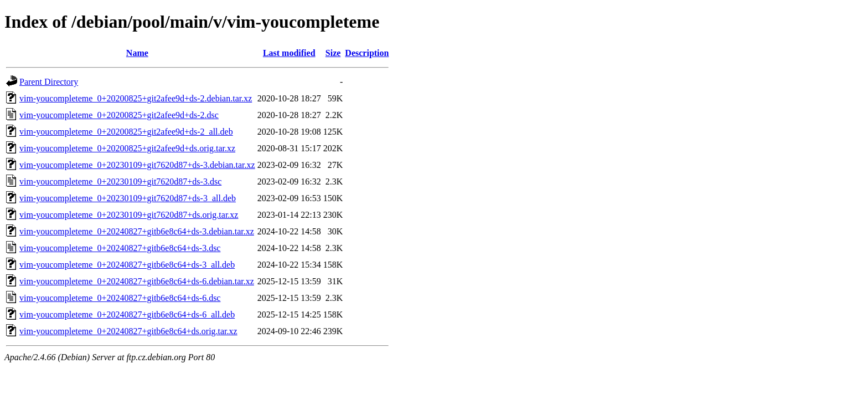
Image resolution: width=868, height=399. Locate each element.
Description (367, 53)
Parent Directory (49, 82)
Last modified (289, 53)
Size (333, 53)
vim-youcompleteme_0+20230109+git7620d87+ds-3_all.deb (128, 198)
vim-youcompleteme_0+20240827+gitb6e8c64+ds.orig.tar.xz (128, 331)
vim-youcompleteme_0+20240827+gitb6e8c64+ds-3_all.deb (127, 265)
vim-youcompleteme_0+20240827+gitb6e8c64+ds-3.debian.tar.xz (137, 231)
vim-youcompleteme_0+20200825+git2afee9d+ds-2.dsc (119, 115)
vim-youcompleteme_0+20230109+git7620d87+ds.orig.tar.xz (129, 215)
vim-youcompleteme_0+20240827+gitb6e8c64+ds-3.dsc (120, 248)
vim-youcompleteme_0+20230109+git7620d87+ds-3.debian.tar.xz (137, 165)
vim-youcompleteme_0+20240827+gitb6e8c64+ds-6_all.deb (127, 314)
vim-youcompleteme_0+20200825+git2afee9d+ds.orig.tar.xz (127, 148)
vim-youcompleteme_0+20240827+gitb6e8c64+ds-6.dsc (120, 298)
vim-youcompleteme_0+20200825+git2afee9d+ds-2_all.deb (126, 132)
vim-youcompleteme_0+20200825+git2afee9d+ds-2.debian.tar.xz (136, 98)
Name (137, 53)
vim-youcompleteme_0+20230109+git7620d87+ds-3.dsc (120, 181)
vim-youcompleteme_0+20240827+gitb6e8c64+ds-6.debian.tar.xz (137, 281)
